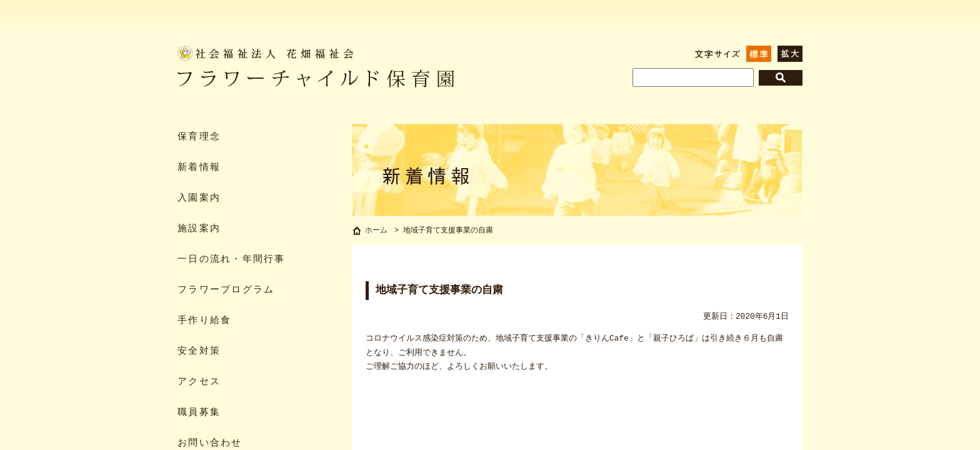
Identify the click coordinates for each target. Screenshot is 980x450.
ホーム (376, 232)
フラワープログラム (226, 290)
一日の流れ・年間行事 (232, 260)
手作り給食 (204, 321)
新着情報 (199, 168)
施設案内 (199, 229)
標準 (759, 54)
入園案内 (199, 198)
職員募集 (199, 413)
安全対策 (199, 352)
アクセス (199, 382)
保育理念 (199, 137)
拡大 (790, 54)
